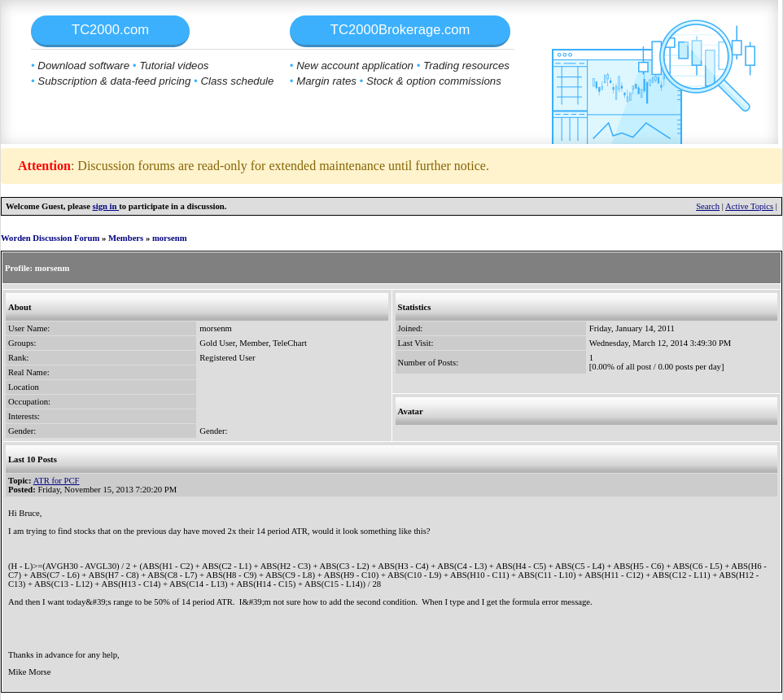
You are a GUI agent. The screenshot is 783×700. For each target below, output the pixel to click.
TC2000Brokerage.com (400, 30)
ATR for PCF (57, 481)
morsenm (170, 238)
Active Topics (749, 206)
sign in (106, 206)
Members (126, 238)
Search (708, 206)
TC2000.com (110, 30)
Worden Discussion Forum (50, 238)
